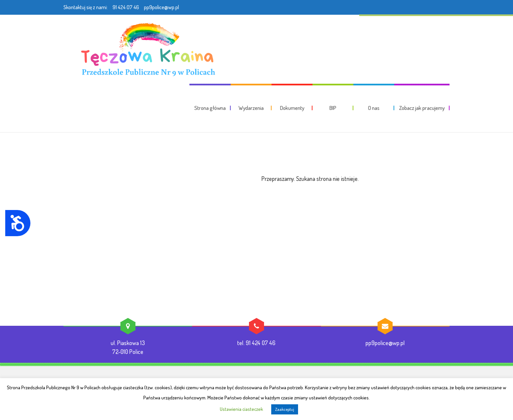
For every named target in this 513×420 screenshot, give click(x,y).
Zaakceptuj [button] (285, 409)
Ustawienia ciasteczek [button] (241, 409)
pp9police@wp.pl (161, 7)
